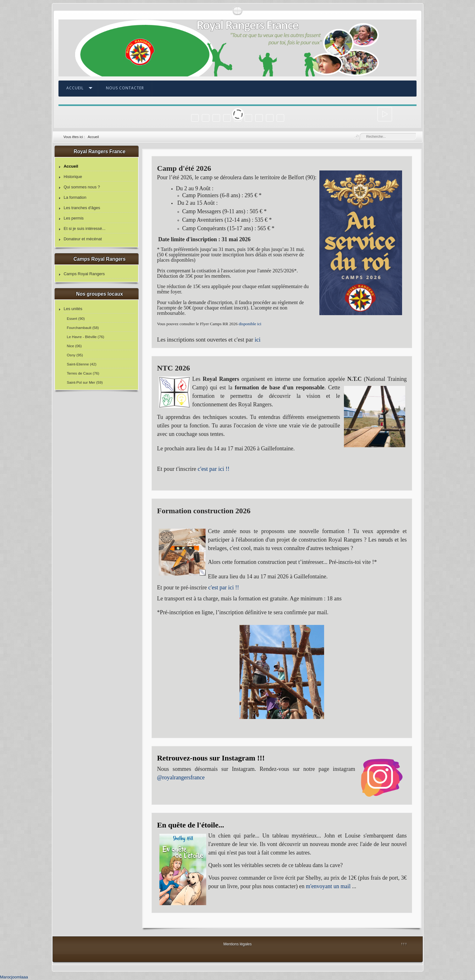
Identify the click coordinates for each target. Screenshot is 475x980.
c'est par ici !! (214, 469)
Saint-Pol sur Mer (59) (85, 382)
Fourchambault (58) (83, 328)
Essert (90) (76, 318)
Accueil (75, 88)
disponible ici (250, 324)
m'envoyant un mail (328, 886)
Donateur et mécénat (83, 239)
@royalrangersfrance (181, 777)
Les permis (74, 218)
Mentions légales (237, 944)
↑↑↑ (404, 944)
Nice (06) (74, 346)
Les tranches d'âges (82, 208)
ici (258, 340)
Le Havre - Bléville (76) (85, 337)
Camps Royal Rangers (84, 274)
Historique (73, 177)
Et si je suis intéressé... (84, 228)
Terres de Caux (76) (83, 373)
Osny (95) (75, 355)
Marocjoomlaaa (14, 977)
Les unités (73, 309)
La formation (75, 197)
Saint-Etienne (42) (81, 364)
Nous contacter (125, 88)
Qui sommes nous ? (82, 187)
